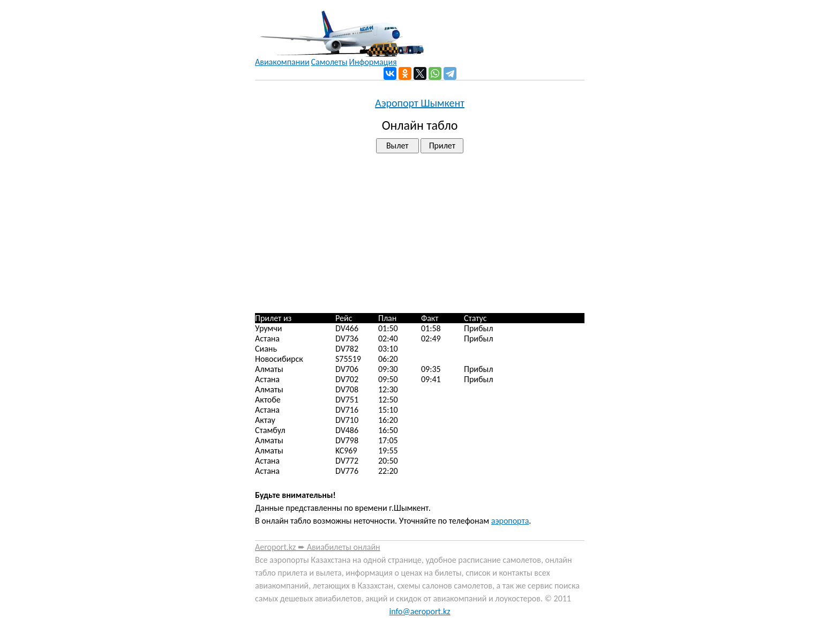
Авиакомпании (282, 62)
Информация (373, 62)
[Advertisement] (420, 233)
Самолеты (329, 62)
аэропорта (510, 521)
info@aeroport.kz (419, 611)
